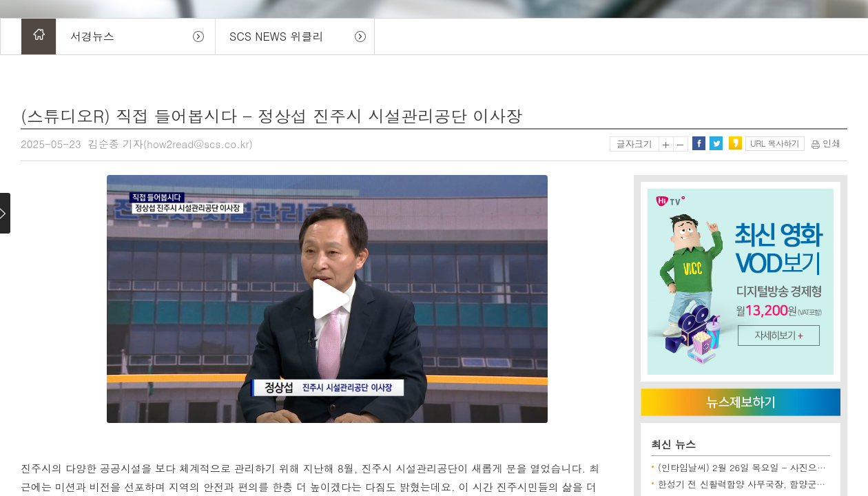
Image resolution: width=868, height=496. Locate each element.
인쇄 (826, 143)
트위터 (716, 143)
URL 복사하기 (775, 143)
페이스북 (699, 143)
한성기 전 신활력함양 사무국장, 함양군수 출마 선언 (763, 484)
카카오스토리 (735, 143)
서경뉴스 (92, 36)
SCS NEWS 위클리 (276, 36)
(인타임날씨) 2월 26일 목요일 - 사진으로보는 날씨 (761, 467)
